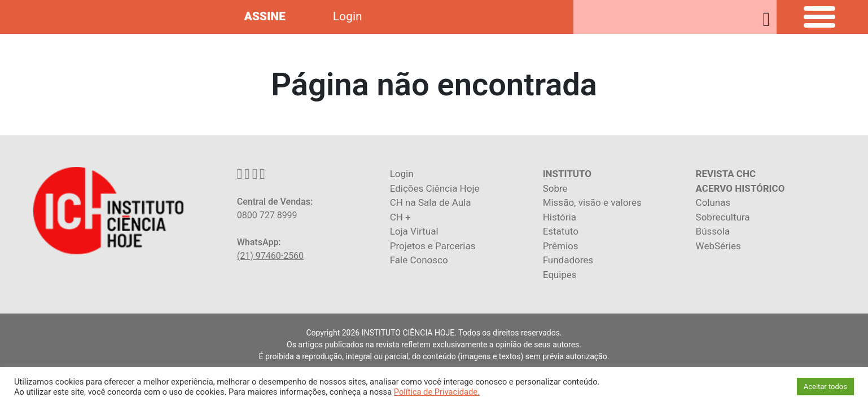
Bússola (713, 231)
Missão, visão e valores (592, 202)
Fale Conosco (419, 260)
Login (348, 16)
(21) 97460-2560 (270, 256)
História (560, 217)
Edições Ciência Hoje (435, 188)
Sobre (555, 188)
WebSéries (718, 246)
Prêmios (561, 246)
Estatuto (561, 231)
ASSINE (264, 16)
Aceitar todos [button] (825, 387)
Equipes (560, 275)
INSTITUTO (567, 174)
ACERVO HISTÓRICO (740, 188)
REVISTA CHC (726, 174)
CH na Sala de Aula (431, 202)
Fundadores (568, 260)
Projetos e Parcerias (433, 246)
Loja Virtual (414, 231)
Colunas (713, 202)
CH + (400, 217)
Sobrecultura (723, 217)
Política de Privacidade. (437, 392)
